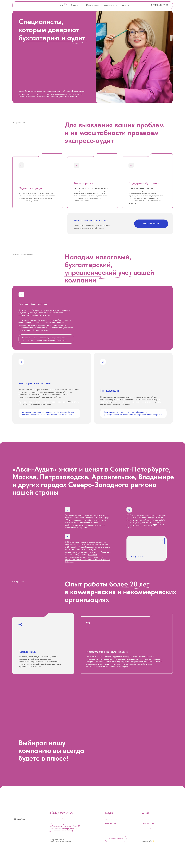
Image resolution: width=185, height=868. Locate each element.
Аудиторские (110, 823)
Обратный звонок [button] (116, 839)
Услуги (61, 5)
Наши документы (110, 5)
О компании (76, 5)
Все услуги (137, 556)
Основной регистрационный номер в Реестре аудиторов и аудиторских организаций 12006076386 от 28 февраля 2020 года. (87, 558)
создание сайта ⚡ (148, 841)
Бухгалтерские (111, 819)
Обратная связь (92, 5)
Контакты (125, 5)
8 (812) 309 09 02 (160, 5)
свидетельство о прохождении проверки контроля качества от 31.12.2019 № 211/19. (145, 525)
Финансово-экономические (117, 828)
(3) (65, 4)
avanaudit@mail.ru (57, 819)
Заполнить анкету (151, 224)
